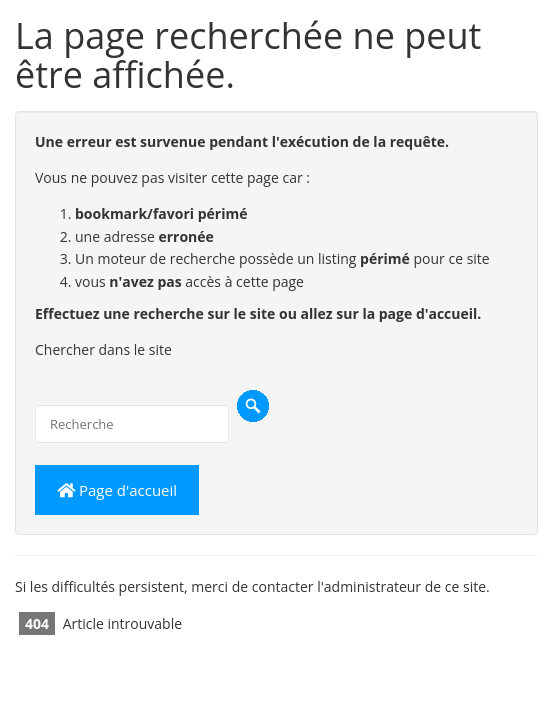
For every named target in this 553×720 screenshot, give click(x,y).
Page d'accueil (117, 490)
